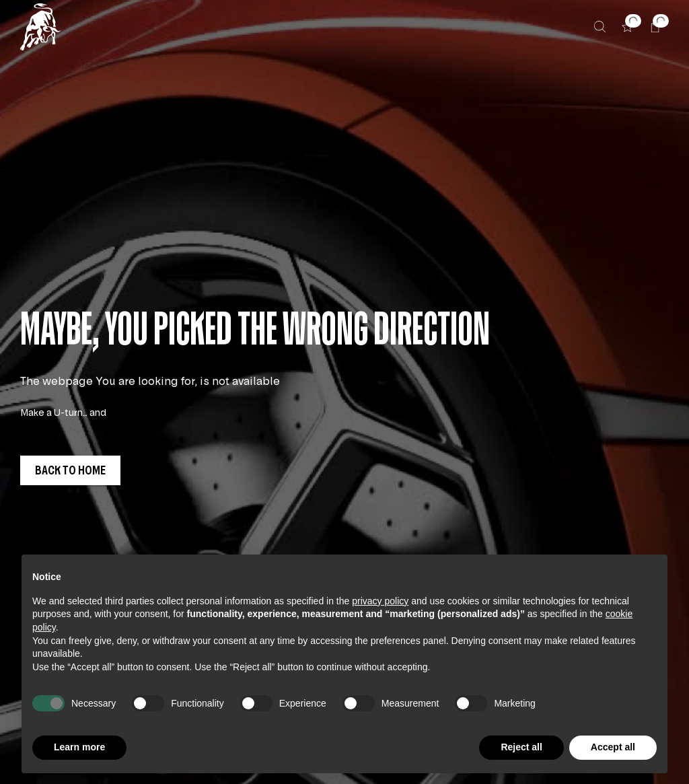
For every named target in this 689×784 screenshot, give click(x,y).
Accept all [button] (613, 747)
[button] (627, 27)
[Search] (600, 27)
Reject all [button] (521, 747)
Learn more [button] (79, 747)
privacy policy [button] (380, 601)
